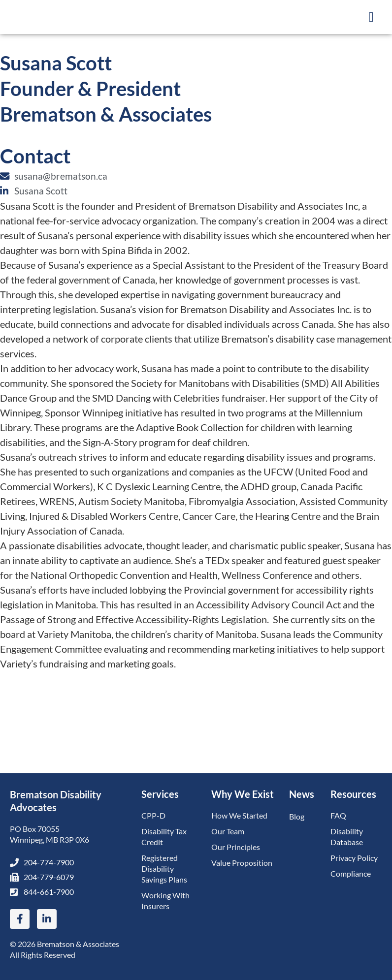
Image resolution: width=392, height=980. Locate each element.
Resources (353, 794)
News (302, 794)
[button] (371, 17)
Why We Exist (243, 794)
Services (160, 794)
